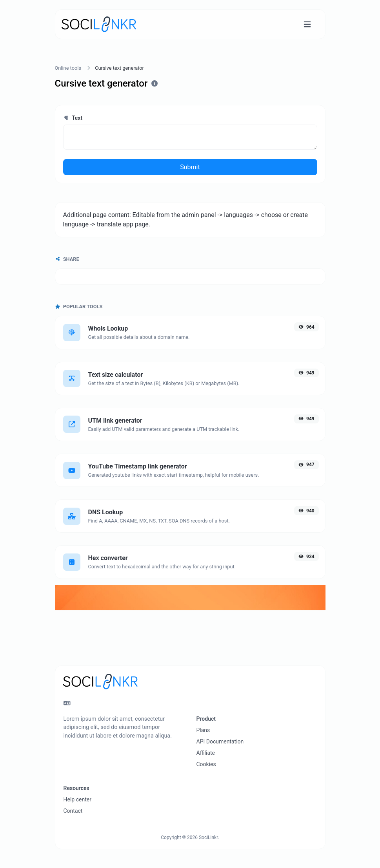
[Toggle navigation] (307, 24)
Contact (73, 811)
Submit (190, 167)
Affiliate (206, 753)
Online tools (68, 68)
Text (73, 118)
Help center (77, 799)
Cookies (206, 764)
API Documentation (220, 741)
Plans (203, 730)
